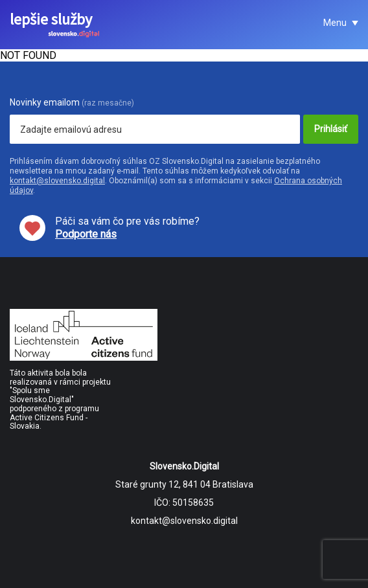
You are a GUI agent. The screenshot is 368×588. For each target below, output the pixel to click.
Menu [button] (336, 23)
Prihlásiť (331, 129)
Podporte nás (86, 234)
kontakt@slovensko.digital (57, 181)
